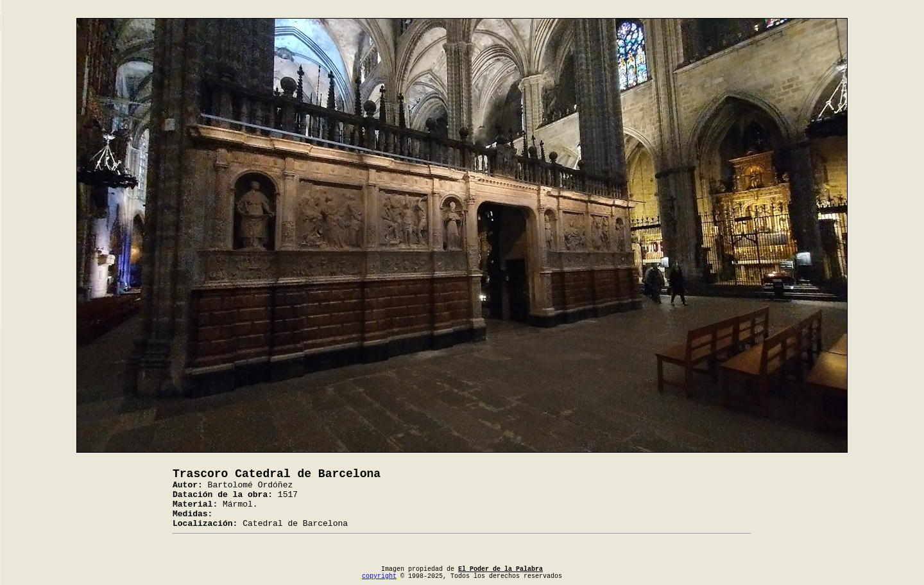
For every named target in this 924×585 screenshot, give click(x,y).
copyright (379, 576)
